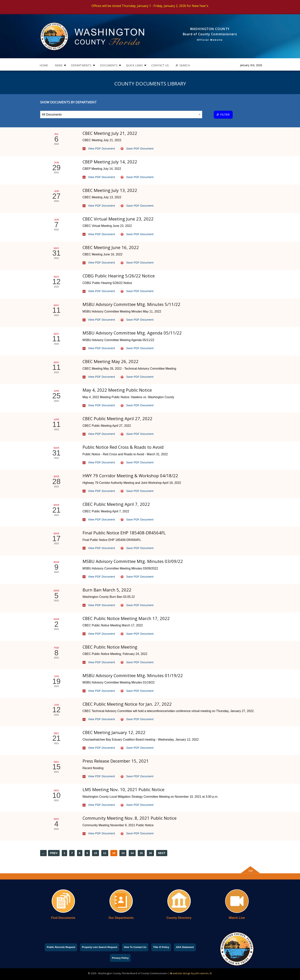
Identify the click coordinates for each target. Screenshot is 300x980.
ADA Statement (185, 947)
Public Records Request (61, 947)
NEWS (59, 65)
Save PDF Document (137, 148)
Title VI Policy (161, 947)
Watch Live (237, 918)
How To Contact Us (135, 947)
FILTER (223, 115)
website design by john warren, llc (191, 973)
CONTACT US (160, 65)
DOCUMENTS (109, 65)
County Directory (179, 918)
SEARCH (183, 65)
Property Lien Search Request (100, 947)
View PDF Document (99, 148)
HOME (44, 65)
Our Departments (121, 918)
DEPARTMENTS (81, 65)
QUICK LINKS (134, 65)
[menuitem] (44, 65)
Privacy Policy (120, 958)
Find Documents (63, 918)
